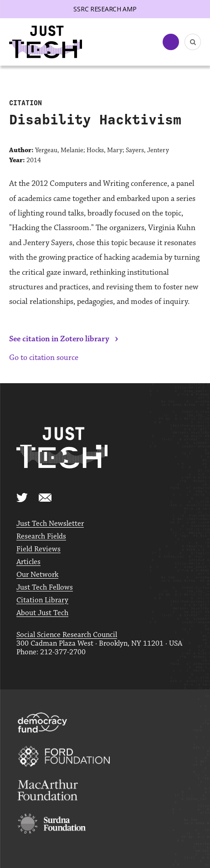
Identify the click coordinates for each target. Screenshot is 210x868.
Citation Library (42, 600)
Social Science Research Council (67, 635)
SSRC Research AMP (105, 9)
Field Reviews (38, 549)
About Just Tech (42, 613)
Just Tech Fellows (45, 588)
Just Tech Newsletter (50, 524)
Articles (28, 562)
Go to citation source (44, 358)
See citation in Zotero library (59, 339)
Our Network (37, 575)
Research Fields (41, 537)
